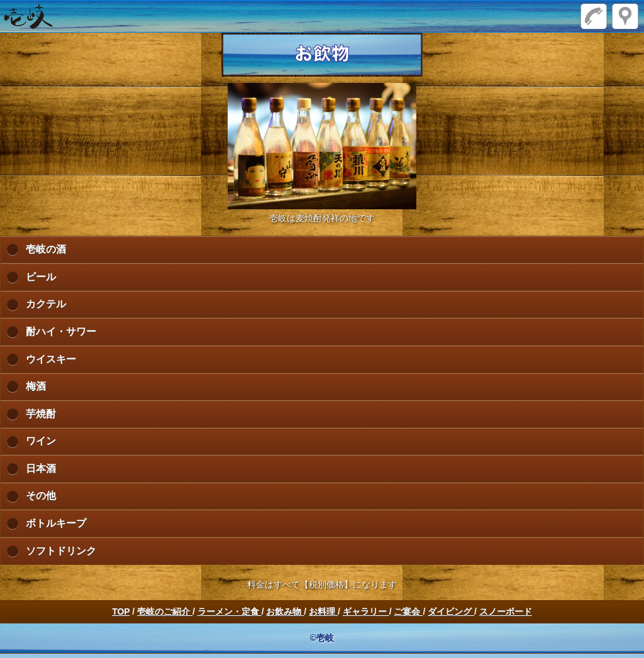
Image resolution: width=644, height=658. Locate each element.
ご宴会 (408, 611)
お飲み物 (285, 611)
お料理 (323, 611)
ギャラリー (366, 611)
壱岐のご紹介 (165, 611)
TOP (121, 611)
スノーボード (506, 611)
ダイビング (451, 611)
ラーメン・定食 (230, 611)
